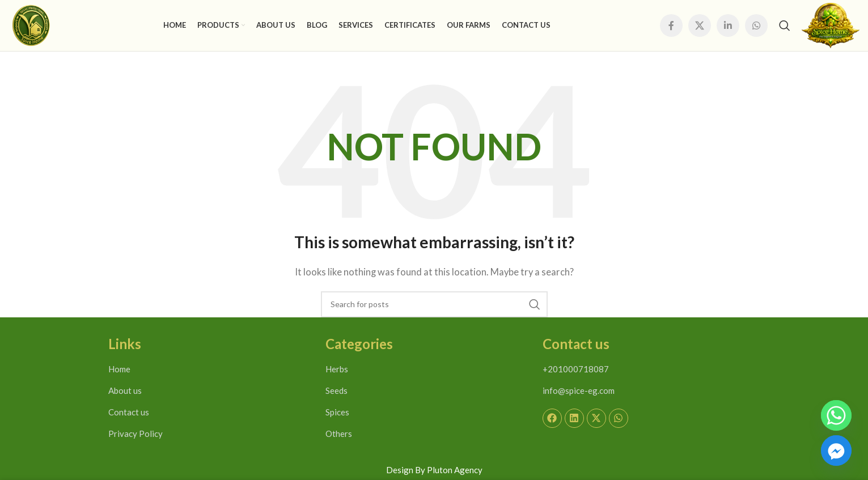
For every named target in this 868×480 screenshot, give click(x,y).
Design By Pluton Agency (434, 470)
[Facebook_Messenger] (836, 451)
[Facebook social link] (671, 26)
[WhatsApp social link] (756, 26)
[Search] (785, 26)
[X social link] (700, 26)
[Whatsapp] (836, 415)
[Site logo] (31, 24)
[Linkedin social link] (728, 26)
